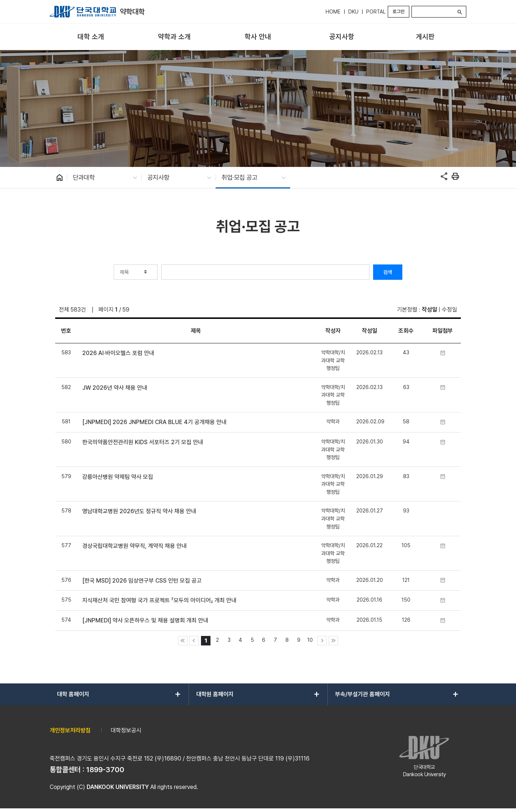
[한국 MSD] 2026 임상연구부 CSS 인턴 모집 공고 (142, 581)
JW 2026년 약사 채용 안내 (115, 388)
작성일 (429, 310)
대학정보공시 (126, 730)
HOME (333, 12)
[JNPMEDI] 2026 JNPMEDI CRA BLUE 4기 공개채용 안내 (154, 422)
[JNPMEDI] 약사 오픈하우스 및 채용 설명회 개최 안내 (145, 620)
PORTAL (376, 12)
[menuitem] (91, 37)
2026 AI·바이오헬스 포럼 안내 (118, 353)
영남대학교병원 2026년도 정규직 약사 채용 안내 (139, 511)
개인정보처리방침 (70, 730)
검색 (388, 272)
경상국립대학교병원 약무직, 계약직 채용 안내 (134, 546)
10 (310, 640)
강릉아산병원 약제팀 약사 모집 (118, 477)
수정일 (449, 310)
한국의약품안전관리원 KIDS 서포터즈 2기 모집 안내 (143, 442)
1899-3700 (105, 770)
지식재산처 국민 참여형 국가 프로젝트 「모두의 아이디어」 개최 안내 (159, 600)
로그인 (399, 12)
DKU (353, 12)
